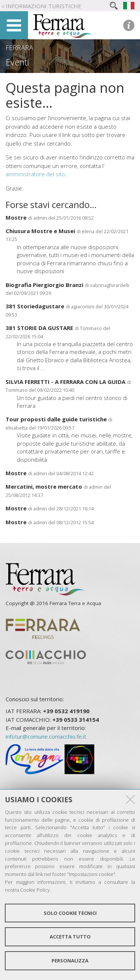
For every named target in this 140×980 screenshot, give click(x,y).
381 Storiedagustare (35, 306)
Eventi (17, 62)
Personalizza (70, 961)
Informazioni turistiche (43, 6)
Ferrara (19, 48)
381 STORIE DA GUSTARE (39, 328)
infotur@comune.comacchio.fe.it (46, 736)
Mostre (16, 217)
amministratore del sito (35, 174)
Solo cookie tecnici (70, 913)
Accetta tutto (70, 937)
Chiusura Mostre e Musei (40, 231)
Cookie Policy (35, 890)
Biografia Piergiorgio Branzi (44, 285)
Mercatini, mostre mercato (44, 486)
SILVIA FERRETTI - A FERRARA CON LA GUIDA (66, 382)
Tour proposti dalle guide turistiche (56, 419)
